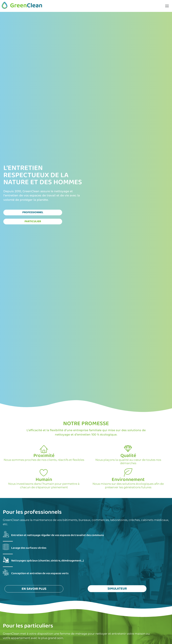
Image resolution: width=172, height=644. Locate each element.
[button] (167, 6)
